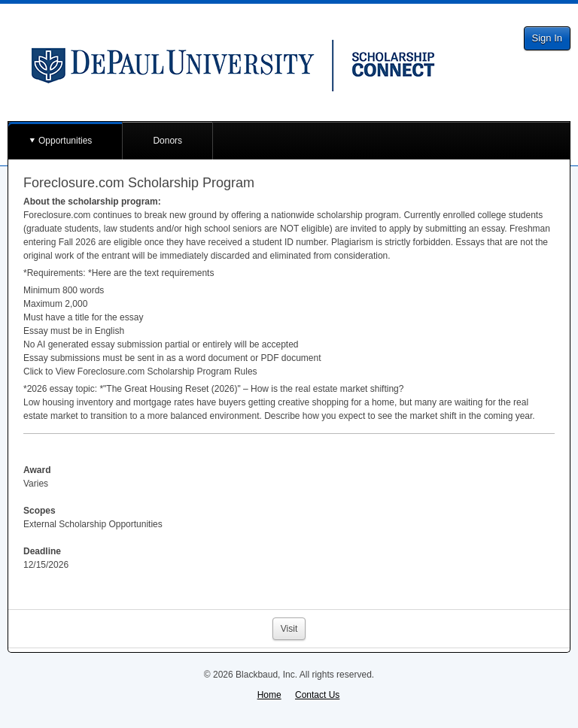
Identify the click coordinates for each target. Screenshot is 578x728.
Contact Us (317, 695)
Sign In (547, 38)
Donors (167, 141)
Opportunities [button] (65, 141)
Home (269, 695)
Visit (289, 629)
